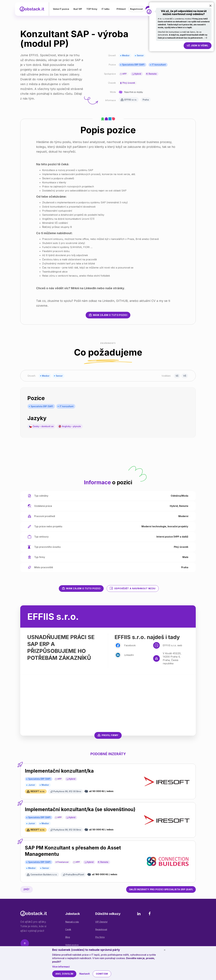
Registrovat (136, 10)
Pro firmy (100, 937)
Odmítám (102, 974)
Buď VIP (80, 10)
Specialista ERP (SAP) (133, 65)
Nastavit (85, 974)
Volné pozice (72, 945)
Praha (146, 100)
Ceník (68, 929)
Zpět (27, 889)
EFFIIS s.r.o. (131, 100)
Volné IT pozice (64, 10)
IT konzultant (159, 65)
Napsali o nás (72, 922)
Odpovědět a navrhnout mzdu (133, 588)
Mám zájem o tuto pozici (108, 315)
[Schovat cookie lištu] (165, 950)
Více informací (61, 967)
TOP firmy (94, 10)
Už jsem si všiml (198, 45)
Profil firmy (108, 735)
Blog (68, 937)
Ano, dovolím (64, 974)
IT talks (108, 10)
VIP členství (101, 922)
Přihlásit (121, 10)
